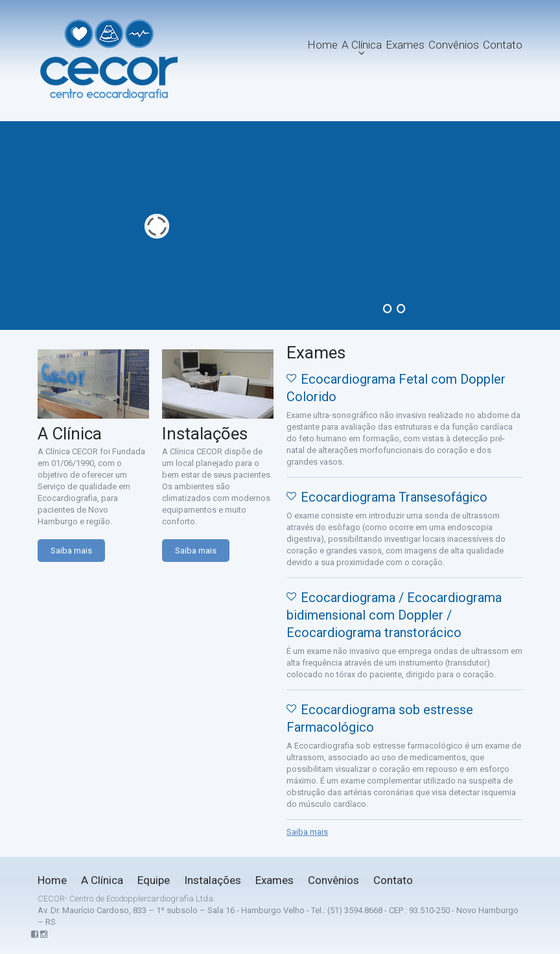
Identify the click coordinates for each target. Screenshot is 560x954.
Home (322, 45)
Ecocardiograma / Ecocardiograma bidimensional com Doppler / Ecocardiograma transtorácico (394, 615)
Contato (503, 45)
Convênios (454, 45)
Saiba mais (71, 551)
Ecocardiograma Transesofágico (394, 497)
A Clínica (362, 45)
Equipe (154, 880)
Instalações (213, 880)
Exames (405, 45)
